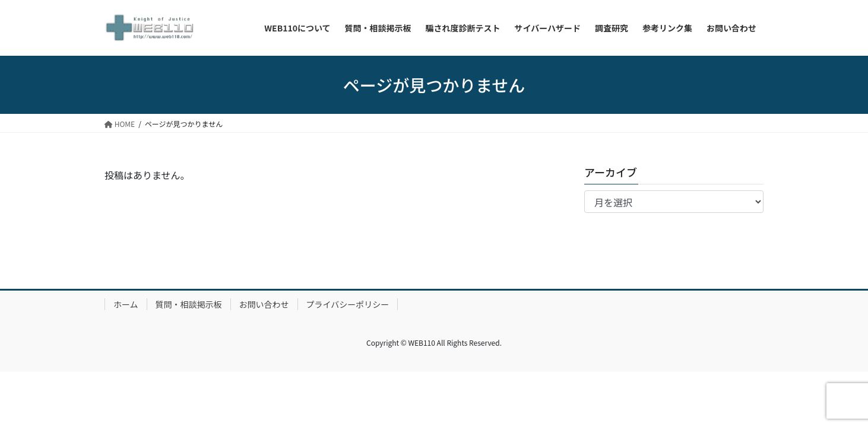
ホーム (126, 304)
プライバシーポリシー (348, 304)
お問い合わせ (264, 304)
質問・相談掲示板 (189, 304)
